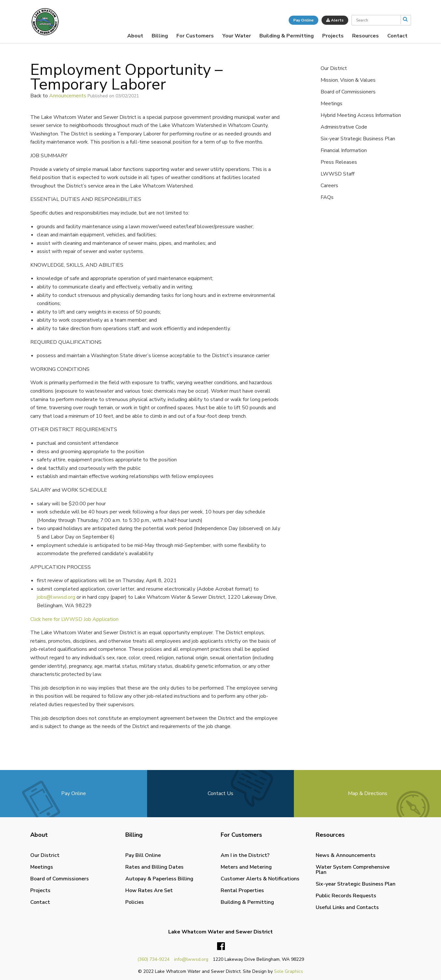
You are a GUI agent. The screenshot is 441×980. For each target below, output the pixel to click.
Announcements (68, 96)
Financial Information (344, 150)
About (135, 36)
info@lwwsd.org (191, 959)
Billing (160, 36)
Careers (329, 186)
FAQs (327, 197)
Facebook (221, 946)
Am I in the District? (245, 855)
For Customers (195, 36)
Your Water (237, 36)
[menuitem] (135, 36)
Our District (334, 68)
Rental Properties (242, 890)
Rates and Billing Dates (154, 867)
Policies (135, 902)
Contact (397, 36)
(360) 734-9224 (153, 959)
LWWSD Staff (338, 174)
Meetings (331, 104)
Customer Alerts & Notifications (260, 879)
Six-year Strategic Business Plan (358, 139)
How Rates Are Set (149, 890)
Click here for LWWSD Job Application (74, 619)
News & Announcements (346, 855)
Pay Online (303, 20)
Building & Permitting (287, 36)
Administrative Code (344, 127)
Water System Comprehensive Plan (353, 870)
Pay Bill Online (143, 855)
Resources (365, 36)
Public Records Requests (346, 896)
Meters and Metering (246, 867)
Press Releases (339, 162)
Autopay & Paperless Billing (159, 879)
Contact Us (220, 793)
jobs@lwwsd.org (56, 597)
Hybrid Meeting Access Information (361, 115)
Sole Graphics (289, 971)
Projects (333, 36)
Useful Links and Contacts (347, 907)
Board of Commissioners (348, 92)
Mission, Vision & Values (348, 80)
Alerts (335, 20)
